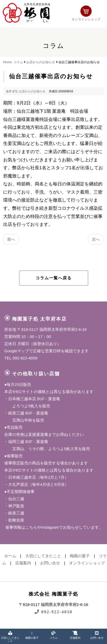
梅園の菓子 (80, 556)
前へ (11, 239)
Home (7, 62)
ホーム (10, 556)
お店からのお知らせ (41, 62)
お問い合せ (50, 563)
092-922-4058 (53, 612)
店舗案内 (23, 563)
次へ (96, 239)
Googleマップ (17, 351)
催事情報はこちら (21, 527)
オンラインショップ (86, 13)
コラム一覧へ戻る (54, 278)
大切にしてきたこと (43, 556)
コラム (18, 62)
